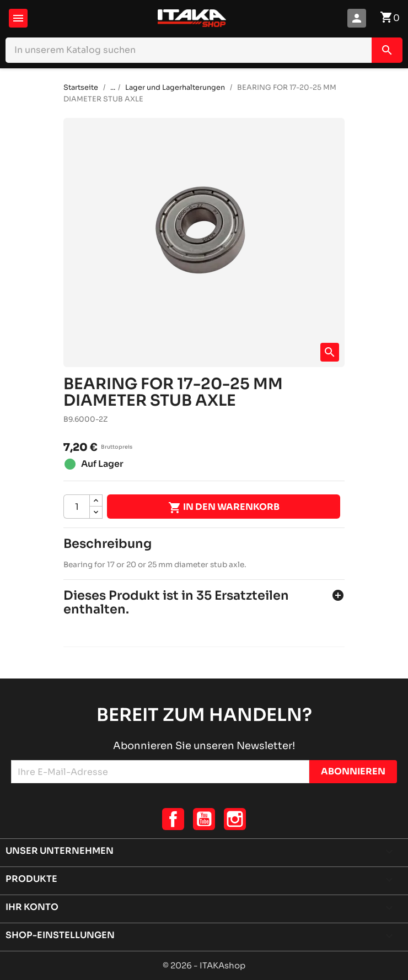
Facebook (173, 819)
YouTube (204, 819)
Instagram (235, 819)
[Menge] (77, 507)
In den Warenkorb (224, 508)
